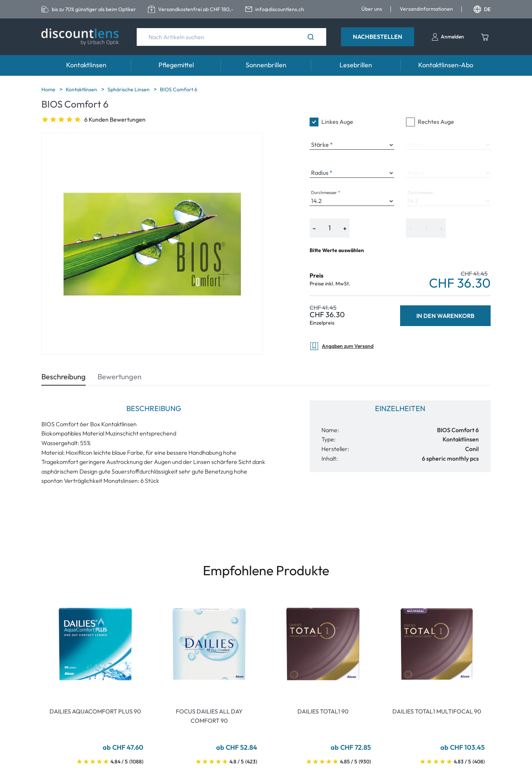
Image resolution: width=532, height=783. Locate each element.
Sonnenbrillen (266, 65)
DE (482, 9)
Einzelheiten (400, 408)
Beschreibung (64, 377)
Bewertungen (120, 377)
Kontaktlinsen (86, 65)
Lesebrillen (356, 65)
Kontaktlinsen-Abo (446, 65)
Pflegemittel (176, 65)
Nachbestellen (378, 37)
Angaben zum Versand (342, 346)
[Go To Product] (95, 644)
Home (49, 89)
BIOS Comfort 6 (179, 89)
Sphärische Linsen (129, 89)
